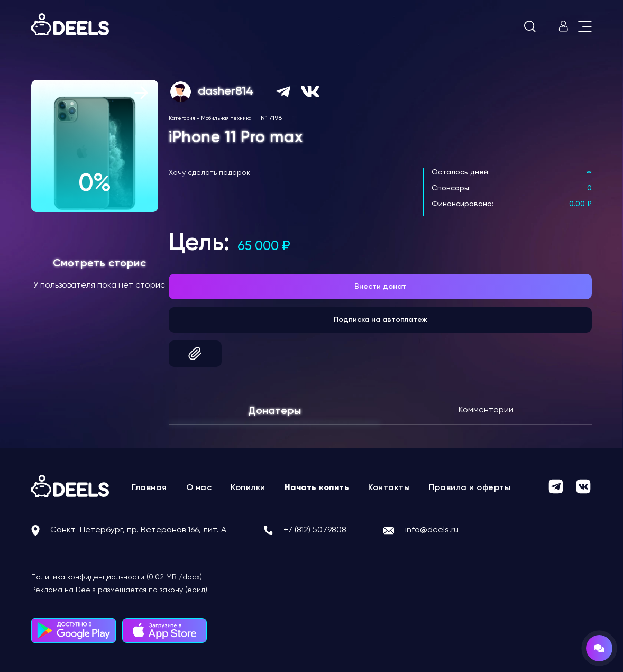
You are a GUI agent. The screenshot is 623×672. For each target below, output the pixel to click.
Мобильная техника (226, 118)
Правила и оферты (470, 488)
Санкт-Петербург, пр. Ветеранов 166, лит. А (138, 530)
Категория (182, 118)
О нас (199, 488)
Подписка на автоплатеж (381, 320)
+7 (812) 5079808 (315, 530)
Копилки (248, 488)
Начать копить (317, 488)
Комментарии (486, 410)
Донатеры (274, 411)
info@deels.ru (432, 530)
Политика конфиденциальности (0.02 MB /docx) (117, 577)
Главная (149, 488)
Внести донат (380, 287)
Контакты (389, 488)
